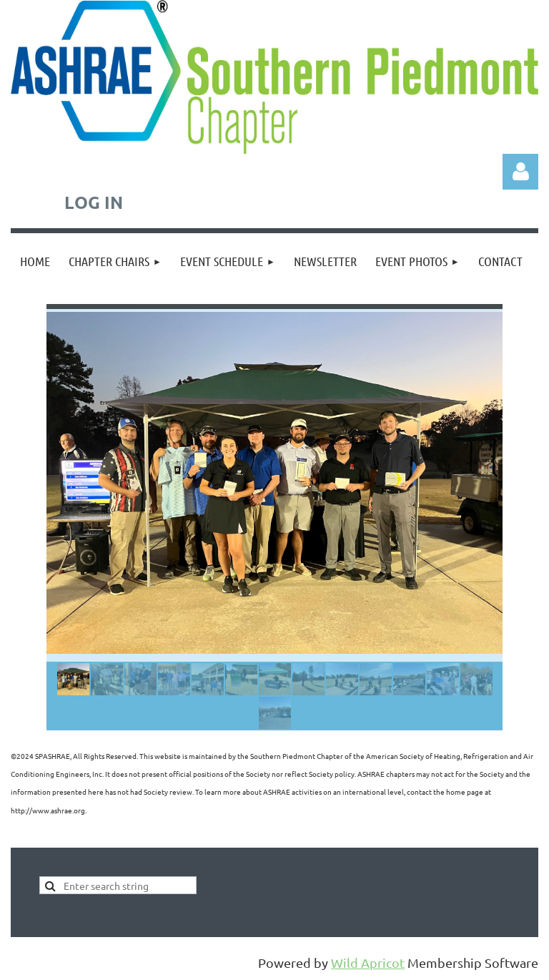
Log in (520, 172)
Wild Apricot (368, 962)
